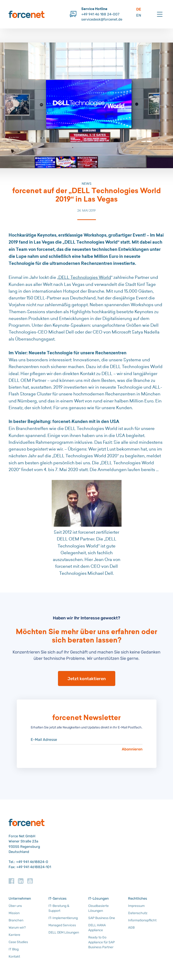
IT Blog (14, 949)
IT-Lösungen (98, 898)
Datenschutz (138, 913)
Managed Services (62, 925)
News (87, 184)
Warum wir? (17, 928)
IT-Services (58, 898)
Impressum (136, 906)
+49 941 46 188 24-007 (100, 14)
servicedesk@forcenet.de (102, 19)
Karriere (14, 935)
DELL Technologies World (85, 277)
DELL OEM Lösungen (64, 932)
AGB (131, 928)
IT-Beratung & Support (59, 908)
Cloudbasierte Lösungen (98, 908)
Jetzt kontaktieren (87, 679)
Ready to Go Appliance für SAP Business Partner (102, 942)
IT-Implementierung (63, 918)
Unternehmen (20, 898)
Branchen (16, 920)
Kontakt (14, 957)
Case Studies (18, 942)
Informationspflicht (142, 920)
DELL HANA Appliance (97, 928)
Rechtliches (138, 898)
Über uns (15, 906)
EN (139, 15)
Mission (14, 913)
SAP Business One (102, 918)
